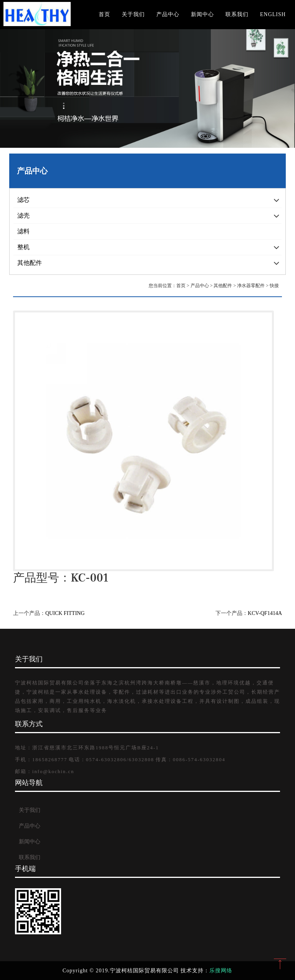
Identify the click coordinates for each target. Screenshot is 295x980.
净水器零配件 (251, 286)
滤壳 (23, 216)
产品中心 (168, 14)
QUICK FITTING (65, 613)
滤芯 (23, 200)
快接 (274, 286)
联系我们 (237, 14)
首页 (104, 14)
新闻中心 (202, 14)
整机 (23, 247)
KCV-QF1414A (265, 613)
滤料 (23, 231)
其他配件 (30, 263)
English (273, 14)
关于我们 (133, 14)
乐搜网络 (221, 971)
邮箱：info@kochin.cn (45, 772)
